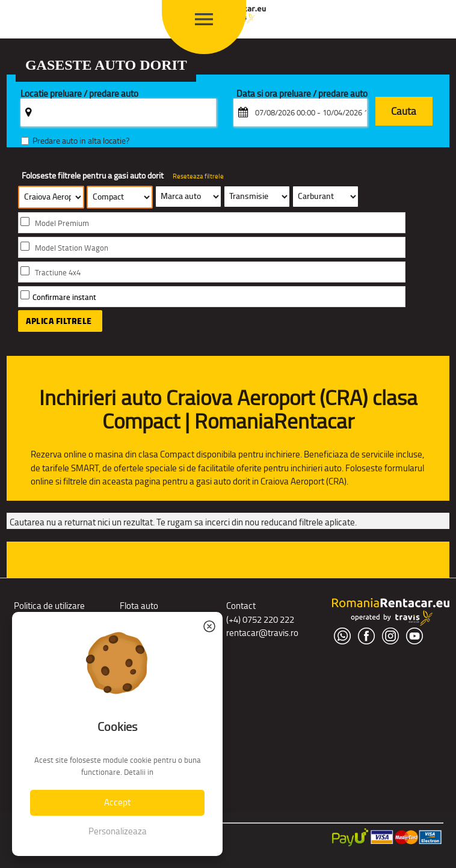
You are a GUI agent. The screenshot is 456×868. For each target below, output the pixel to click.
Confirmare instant (64, 297)
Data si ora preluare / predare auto (302, 94)
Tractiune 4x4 (58, 273)
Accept (117, 802)
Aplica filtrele (59, 321)
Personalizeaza (118, 831)
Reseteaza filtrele (198, 176)
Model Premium (62, 223)
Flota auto (139, 606)
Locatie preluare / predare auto (79, 94)
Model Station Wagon (72, 248)
